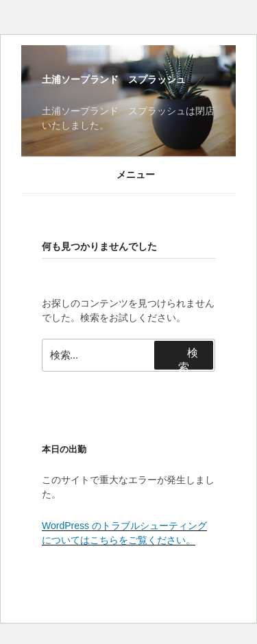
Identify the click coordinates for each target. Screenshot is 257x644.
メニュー (128, 175)
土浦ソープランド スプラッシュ (114, 79)
